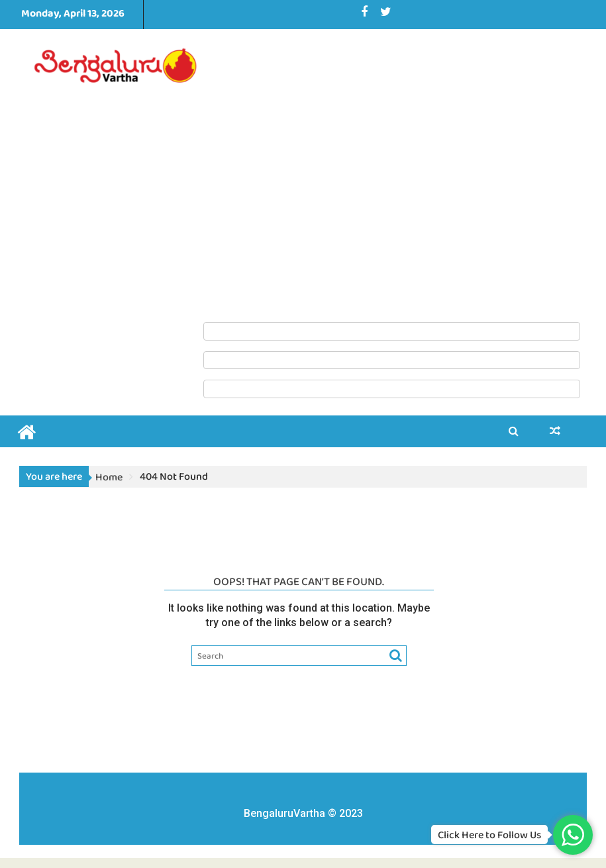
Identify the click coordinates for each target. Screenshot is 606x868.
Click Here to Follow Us (489, 835)
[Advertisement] (392, 175)
